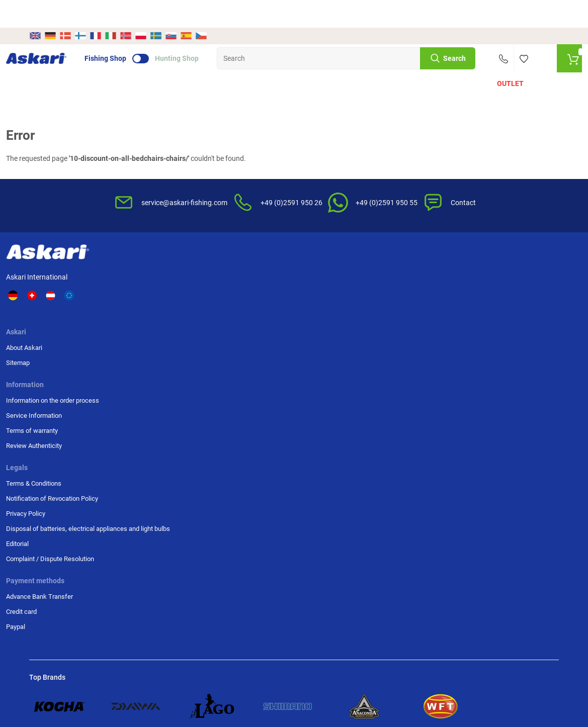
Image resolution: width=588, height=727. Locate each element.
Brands (464, 61)
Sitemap (148, 285)
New (44, 61)
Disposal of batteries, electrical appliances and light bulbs (381, 334)
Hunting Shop (200, 31)
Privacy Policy (365, 309)
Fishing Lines (224, 61)
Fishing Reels (169, 61)
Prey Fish (349, 61)
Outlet (504, 61)
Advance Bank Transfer (469, 270)
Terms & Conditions (373, 270)
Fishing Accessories (286, 61)
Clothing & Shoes (401, 61)
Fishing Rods (114, 61)
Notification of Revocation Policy (382, 290)
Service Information (238, 285)
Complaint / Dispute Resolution (373, 377)
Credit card (450, 285)
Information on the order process (256, 270)
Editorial (356, 358)
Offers (77, 61)
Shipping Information (62, 672)
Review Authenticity (238, 315)
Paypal (445, 300)
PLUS (542, 61)
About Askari (154, 270)
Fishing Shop (129, 31)
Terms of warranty (236, 300)
